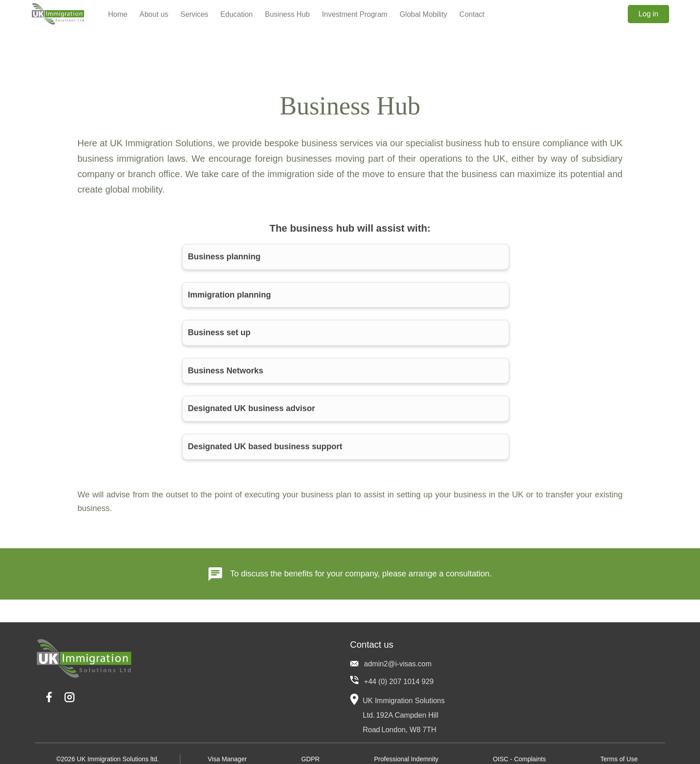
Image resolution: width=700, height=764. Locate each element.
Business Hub (287, 14)
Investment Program (355, 14)
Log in (649, 14)
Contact (472, 14)
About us (154, 14)
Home (118, 14)
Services (194, 14)
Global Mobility (424, 14)
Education (236, 14)
